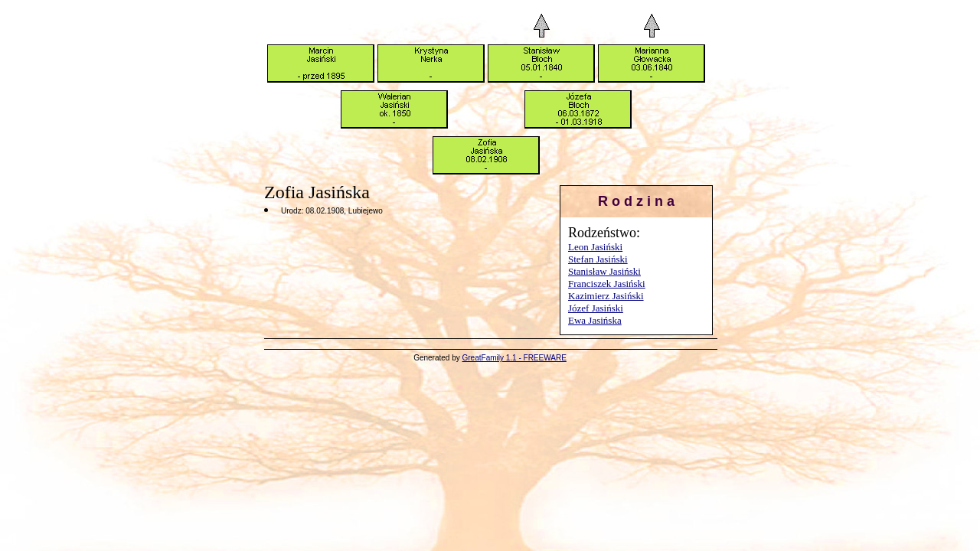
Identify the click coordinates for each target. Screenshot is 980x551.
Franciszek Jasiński (607, 284)
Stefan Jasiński (598, 259)
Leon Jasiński (595, 247)
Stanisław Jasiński (604, 271)
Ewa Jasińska (595, 320)
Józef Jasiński (596, 308)
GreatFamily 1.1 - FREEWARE (514, 358)
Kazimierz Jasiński (606, 296)
